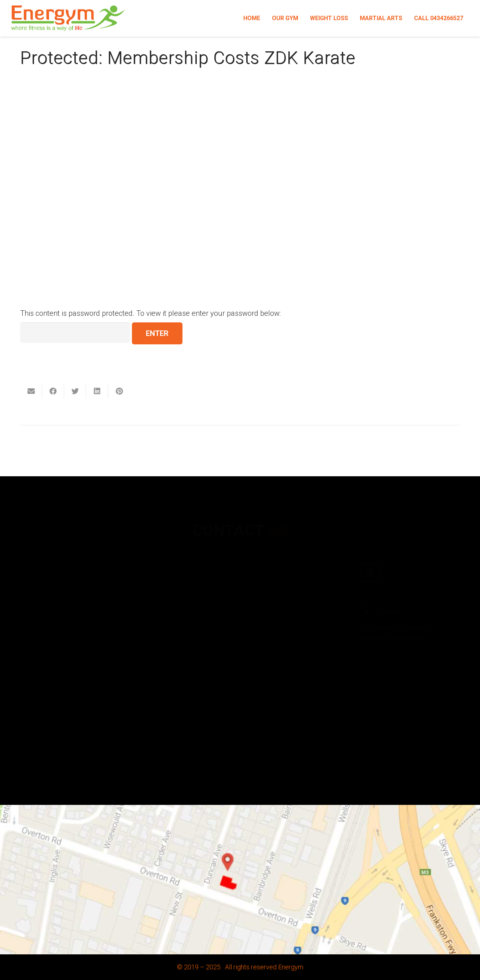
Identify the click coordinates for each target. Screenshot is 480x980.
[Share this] (53, 391)
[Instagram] (370, 561)
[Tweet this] (75, 391)
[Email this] (31, 391)
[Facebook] (260, 572)
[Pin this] (119, 391)
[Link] (68, 18)
